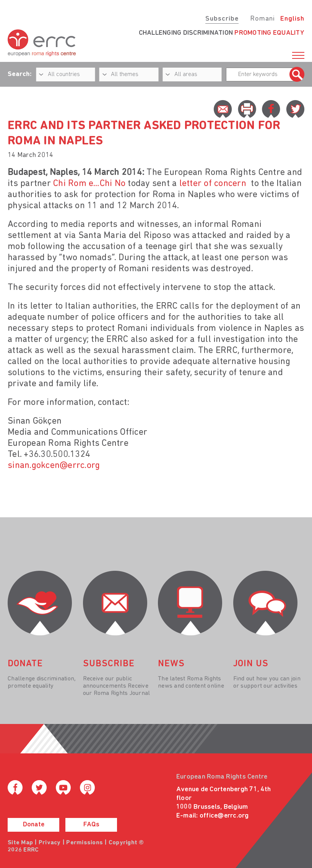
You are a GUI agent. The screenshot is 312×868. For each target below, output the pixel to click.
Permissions (84, 843)
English (292, 19)
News (171, 664)
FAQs (91, 825)
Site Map (20, 843)
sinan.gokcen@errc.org (54, 466)
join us (251, 664)
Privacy (50, 843)
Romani (262, 19)
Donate (34, 825)
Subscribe (222, 19)
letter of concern (213, 184)
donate (25, 664)
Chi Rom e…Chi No (89, 184)
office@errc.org (224, 816)
